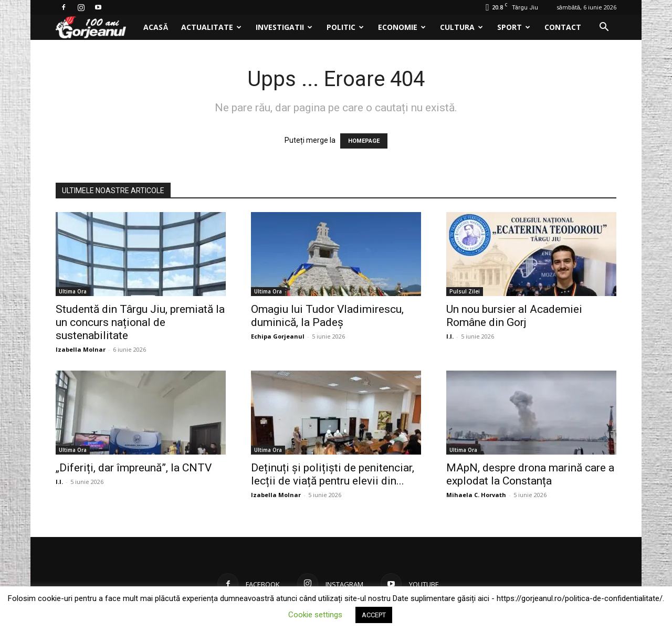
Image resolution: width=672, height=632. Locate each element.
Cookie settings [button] (315, 615)
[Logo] (96, 28)
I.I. (450, 336)
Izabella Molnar (81, 349)
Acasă (156, 27)
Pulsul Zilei (465, 291)
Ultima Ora (73, 291)
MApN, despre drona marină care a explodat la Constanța (530, 474)
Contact (563, 27)
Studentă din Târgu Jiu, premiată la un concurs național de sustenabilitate (140, 322)
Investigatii (284, 27)
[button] (604, 28)
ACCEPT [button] (374, 615)
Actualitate (211, 27)
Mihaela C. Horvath (476, 495)
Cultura (461, 27)
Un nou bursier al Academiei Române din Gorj (514, 316)
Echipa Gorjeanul (278, 336)
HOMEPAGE (364, 141)
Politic (345, 27)
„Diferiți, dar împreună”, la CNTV (134, 468)
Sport (514, 27)
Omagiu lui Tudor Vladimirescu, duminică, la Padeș (327, 316)
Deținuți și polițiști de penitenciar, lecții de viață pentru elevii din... (333, 474)
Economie (402, 27)
